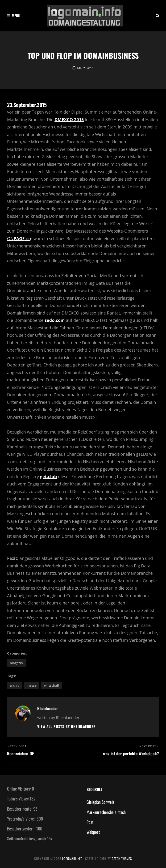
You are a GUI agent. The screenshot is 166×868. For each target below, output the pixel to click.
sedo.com (55, 320)
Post (90, 822)
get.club (49, 477)
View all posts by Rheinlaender (66, 726)
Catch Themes (122, 858)
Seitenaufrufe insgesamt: (27, 838)
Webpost (93, 832)
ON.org (20, 238)
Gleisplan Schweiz (100, 802)
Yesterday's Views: (22, 819)
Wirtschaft (52, 685)
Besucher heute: (20, 809)
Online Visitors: (19, 789)
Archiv (15, 685)
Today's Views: (18, 799)
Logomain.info (72, 858)
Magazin (16, 663)
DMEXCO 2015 (69, 119)
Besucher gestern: (22, 829)
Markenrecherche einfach (106, 812)
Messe (32, 685)
